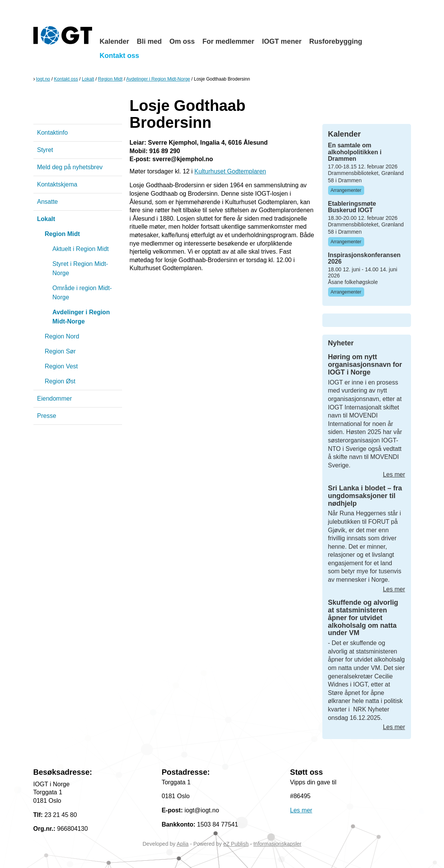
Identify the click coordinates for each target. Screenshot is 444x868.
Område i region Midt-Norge (82, 293)
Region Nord (62, 336)
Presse (47, 416)
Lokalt (88, 79)
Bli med (149, 41)
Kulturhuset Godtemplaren (230, 171)
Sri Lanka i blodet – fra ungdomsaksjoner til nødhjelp (365, 496)
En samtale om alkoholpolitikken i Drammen (355, 152)
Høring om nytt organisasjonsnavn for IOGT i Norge (365, 365)
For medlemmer (229, 41)
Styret (45, 150)
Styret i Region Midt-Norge (80, 268)
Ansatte (48, 202)
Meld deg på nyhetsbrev (70, 167)
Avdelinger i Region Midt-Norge (158, 79)
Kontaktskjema (57, 184)
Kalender (115, 41)
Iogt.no (43, 79)
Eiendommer (55, 399)
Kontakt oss (120, 56)
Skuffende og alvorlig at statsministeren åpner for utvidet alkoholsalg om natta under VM (363, 618)
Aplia (182, 844)
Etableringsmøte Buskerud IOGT (352, 207)
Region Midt (110, 79)
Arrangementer (346, 190)
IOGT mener (282, 41)
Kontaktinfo (53, 133)
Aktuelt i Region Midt (81, 249)
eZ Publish (236, 844)
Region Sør (60, 351)
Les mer (394, 474)
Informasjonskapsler (277, 844)
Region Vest (61, 366)
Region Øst (60, 381)
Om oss (182, 41)
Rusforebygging (336, 41)
